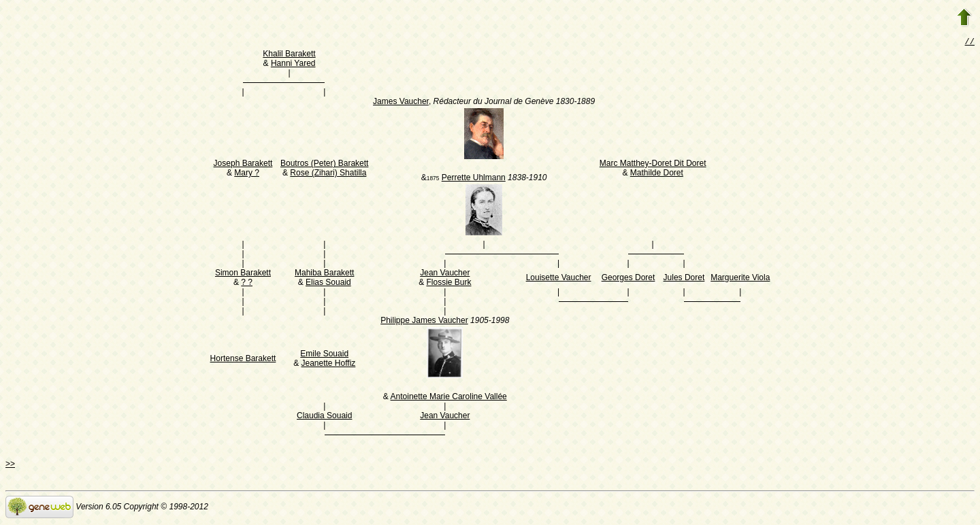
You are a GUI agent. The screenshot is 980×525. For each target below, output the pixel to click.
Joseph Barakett (243, 165)
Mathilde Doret (657, 174)
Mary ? (247, 174)
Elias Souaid (328, 284)
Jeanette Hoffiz (328, 365)
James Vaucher (401, 103)
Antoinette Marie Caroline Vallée (449, 398)
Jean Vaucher (445, 274)
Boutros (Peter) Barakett (324, 165)
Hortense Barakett (243, 360)
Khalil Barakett (289, 55)
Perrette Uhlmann (474, 179)
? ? (247, 284)
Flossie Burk (448, 284)
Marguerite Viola (740, 279)
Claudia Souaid (324, 417)
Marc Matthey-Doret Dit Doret (653, 165)
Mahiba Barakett (324, 274)
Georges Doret (628, 279)
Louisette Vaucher (559, 279)
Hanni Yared (293, 65)
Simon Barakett (243, 274)
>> (10, 465)
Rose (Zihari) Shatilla (328, 174)
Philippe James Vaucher (424, 322)
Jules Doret (684, 279)
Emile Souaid (324, 355)
